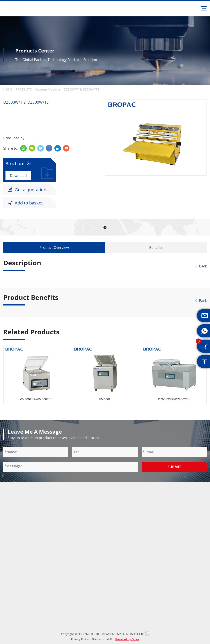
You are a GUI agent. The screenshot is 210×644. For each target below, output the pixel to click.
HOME (8, 89)
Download (18, 176)
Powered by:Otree (127, 639)
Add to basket (25, 203)
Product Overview (54, 248)
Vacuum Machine (48, 89)
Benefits (156, 248)
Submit (174, 467)
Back (201, 266)
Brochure (18, 164)
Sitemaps (98, 639)
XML (109, 639)
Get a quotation (27, 190)
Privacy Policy (80, 639)
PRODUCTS (24, 89)
